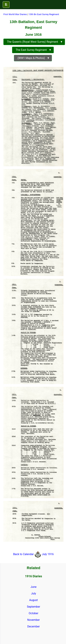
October (34, 613)
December (34, 626)
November (33, 620)
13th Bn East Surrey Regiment (44, 14)
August (34, 600)
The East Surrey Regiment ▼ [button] (33, 50)
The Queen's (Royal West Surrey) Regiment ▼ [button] (34, 42)
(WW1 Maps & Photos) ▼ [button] (33, 58)
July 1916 (48, 554)
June (34, 587)
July (33, 593)
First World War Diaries (15, 14)
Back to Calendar (24, 554)
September (34, 607)
